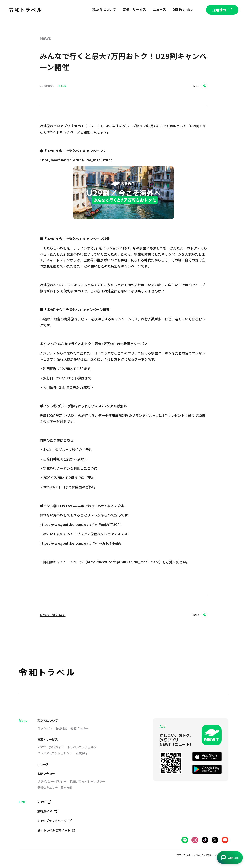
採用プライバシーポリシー (88, 781)
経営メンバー (79, 728)
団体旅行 (81, 753)
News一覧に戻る (53, 615)
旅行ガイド (57, 747)
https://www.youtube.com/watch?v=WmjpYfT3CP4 (81, 524)
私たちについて (48, 720)
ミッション (45, 728)
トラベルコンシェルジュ (83, 747)
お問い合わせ (46, 774)
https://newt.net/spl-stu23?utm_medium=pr (76, 160)
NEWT (42, 747)
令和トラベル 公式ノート (56, 830)
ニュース (43, 764)
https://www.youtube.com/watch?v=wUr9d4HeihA (80, 543)
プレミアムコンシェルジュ (55, 753)
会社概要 (61, 728)
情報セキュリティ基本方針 (55, 787)
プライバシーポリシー (52, 781)
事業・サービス (48, 739)
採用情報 (222, 10)
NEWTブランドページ (55, 821)
